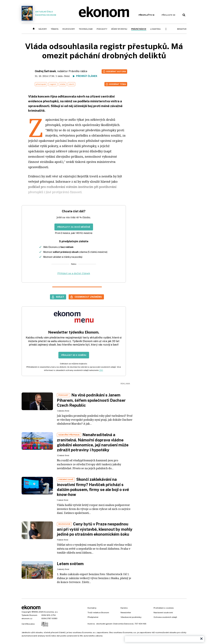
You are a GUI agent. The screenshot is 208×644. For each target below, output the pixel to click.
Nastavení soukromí (163, 613)
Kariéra (124, 608)
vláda (63, 84)
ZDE (101, 370)
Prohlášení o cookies (164, 608)
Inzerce (91, 624)
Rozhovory (69, 29)
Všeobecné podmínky (131, 617)
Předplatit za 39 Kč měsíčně (74, 227)
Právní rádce (139, 29)
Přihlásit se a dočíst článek (74, 273)
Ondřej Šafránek (45, 71)
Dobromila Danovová (123, 624)
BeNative (182, 29)
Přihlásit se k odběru (74, 355)
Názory (43, 29)
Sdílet (60, 297)
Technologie (86, 29)
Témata (55, 29)
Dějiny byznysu (119, 29)
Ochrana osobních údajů (165, 617)
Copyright (26, 612)
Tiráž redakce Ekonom (98, 613)
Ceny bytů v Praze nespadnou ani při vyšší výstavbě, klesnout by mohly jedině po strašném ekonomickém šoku (95, 529)
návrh (71, 84)
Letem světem (70, 564)
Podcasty (102, 29)
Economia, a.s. (51, 612)
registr (53, 84)
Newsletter (126, 613)
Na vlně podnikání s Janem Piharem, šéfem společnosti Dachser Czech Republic (91, 400)
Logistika (155, 29)
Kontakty (92, 608)
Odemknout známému (88, 297)
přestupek (41, 84)
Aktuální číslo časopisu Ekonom (39, 13)
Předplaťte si (146, 15)
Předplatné (93, 617)
